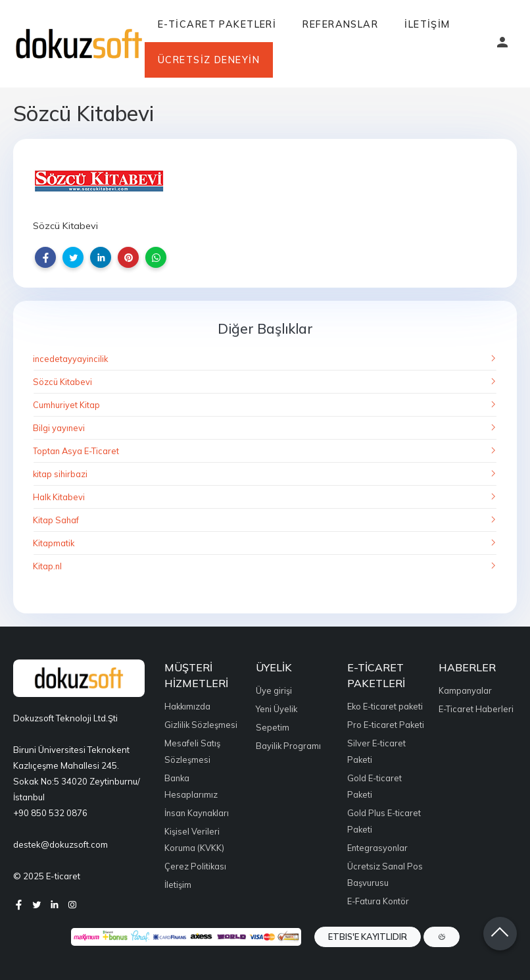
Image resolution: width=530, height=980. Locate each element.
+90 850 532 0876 (50, 813)
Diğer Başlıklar (265, 328)
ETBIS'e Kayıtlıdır (368, 937)
